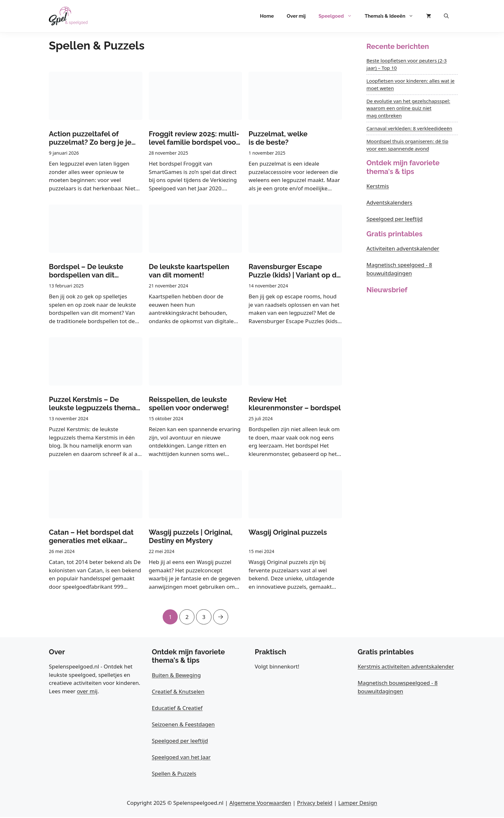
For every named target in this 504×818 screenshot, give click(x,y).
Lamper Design (358, 804)
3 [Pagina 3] (204, 615)
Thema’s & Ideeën (392, 16)
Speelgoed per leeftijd (395, 219)
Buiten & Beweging (176, 676)
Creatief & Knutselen (178, 692)
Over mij (296, 16)
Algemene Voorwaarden (260, 804)
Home (267, 16)
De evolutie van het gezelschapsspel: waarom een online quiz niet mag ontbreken (408, 108)
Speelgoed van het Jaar (181, 758)
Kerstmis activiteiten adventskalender (406, 667)
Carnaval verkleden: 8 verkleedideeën (409, 128)
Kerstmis (378, 186)
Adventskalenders (389, 202)
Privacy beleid (315, 804)
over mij (87, 692)
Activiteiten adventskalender (403, 248)
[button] (446, 16)
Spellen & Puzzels (174, 774)
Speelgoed (338, 16)
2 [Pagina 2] (186, 615)
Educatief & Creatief (177, 709)
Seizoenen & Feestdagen (183, 725)
